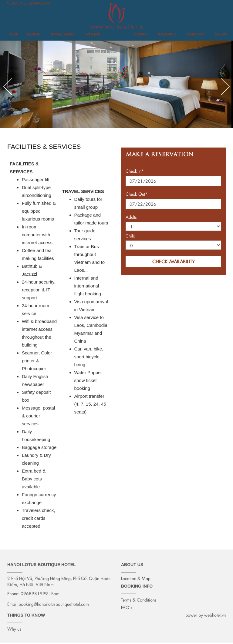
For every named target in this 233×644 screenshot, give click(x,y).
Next (225, 87)
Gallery (221, 34)
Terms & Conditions (139, 598)
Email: (13, 602)
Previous (8, 87)
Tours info (196, 34)
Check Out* (137, 194)
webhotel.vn (215, 613)
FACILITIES (34, 34)
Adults (131, 217)
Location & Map (136, 577)
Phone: (13, 592)
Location (140, 34)
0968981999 (39, 3)
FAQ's (127, 606)
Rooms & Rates (63, 34)
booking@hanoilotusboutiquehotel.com (54, 602)
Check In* (135, 171)
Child (130, 236)
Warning (93, 34)
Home (13, 34)
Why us (14, 627)
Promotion (167, 34)
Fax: (55, 592)
